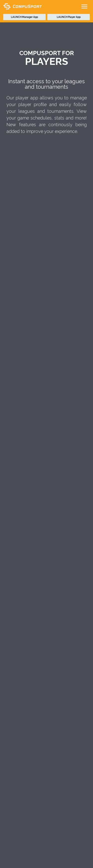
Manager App (24, 17)
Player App (69, 17)
